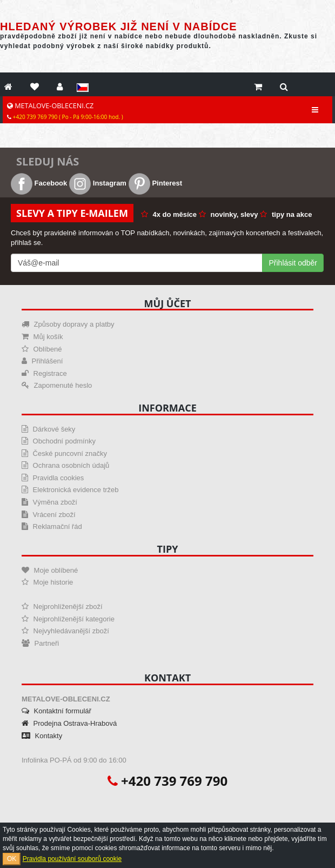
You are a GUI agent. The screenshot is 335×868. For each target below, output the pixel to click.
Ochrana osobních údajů (65, 465)
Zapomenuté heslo (57, 385)
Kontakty (42, 736)
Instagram (98, 183)
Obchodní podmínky (59, 441)
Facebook (39, 183)
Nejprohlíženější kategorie (68, 619)
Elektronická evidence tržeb (70, 490)
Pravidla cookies (53, 478)
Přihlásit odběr (293, 263)
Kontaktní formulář (56, 711)
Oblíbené (42, 349)
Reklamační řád (52, 526)
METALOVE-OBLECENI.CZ (65, 111)
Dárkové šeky (48, 429)
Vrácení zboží (49, 515)
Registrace (44, 373)
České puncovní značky (64, 453)
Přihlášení (42, 361)
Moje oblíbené (50, 570)
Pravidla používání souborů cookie (72, 859)
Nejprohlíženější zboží (62, 607)
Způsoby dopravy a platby (68, 324)
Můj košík (42, 337)
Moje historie (47, 582)
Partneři (40, 643)
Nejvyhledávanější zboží (65, 631)
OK (12, 859)
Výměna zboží (49, 502)
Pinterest (155, 183)
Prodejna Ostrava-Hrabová (69, 723)
